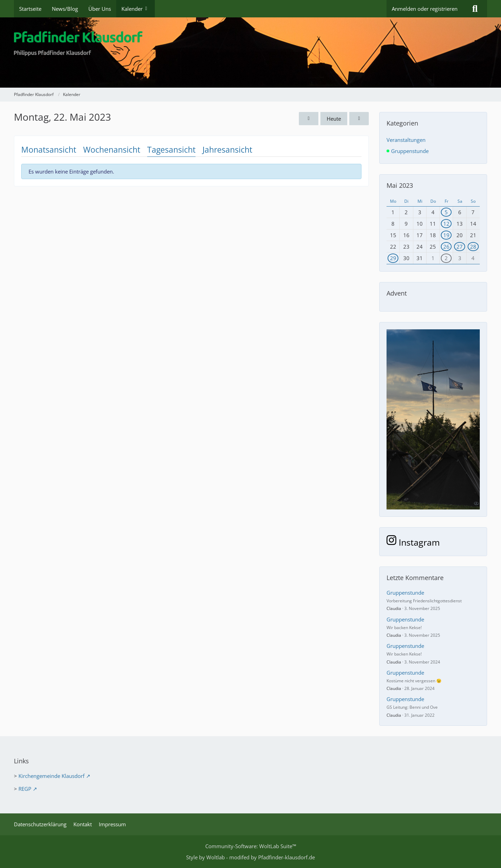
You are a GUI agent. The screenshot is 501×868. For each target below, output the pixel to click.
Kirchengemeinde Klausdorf (51, 776)
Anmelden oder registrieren (425, 9)
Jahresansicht (227, 150)
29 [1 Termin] (393, 258)
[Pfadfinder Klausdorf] (250, 53)
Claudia (394, 608)
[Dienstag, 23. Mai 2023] (359, 119)
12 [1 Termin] (446, 224)
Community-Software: (251, 846)
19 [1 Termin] (446, 235)
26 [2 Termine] (446, 247)
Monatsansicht (49, 150)
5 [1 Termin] (446, 212)
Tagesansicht (171, 150)
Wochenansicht (112, 150)
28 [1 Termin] (473, 247)
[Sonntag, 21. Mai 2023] (309, 119)
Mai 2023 (400, 185)
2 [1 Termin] (446, 258)
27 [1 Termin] (460, 247)
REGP (25, 789)
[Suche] (475, 9)
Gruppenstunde (405, 593)
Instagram (413, 542)
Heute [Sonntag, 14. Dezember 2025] (334, 119)
